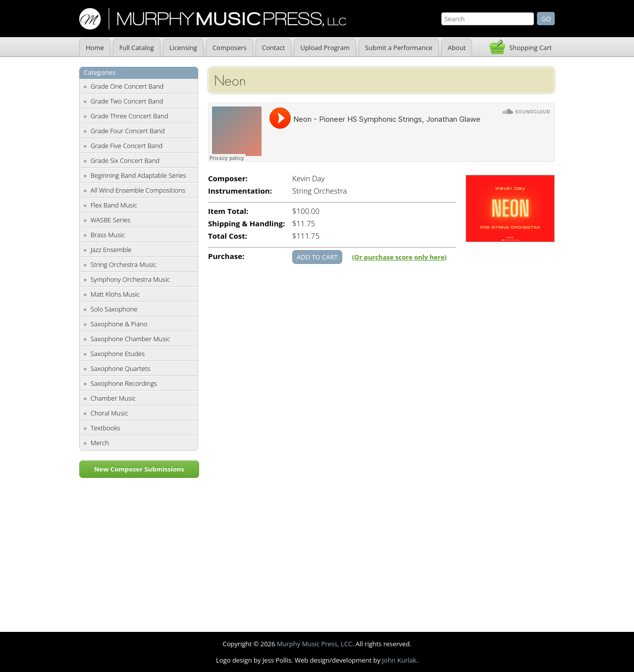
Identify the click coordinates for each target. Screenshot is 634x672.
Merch (100, 443)
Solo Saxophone (114, 309)
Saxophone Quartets (121, 368)
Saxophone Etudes (118, 354)
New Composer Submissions (139, 469)
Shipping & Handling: (246, 224)
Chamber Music (113, 398)
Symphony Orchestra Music (130, 279)
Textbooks (106, 428)
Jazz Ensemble (111, 250)
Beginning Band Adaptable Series (138, 175)
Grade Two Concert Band (127, 101)
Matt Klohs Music (115, 294)
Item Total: (228, 211)
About (457, 48)
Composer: (228, 179)
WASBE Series (111, 220)
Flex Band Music (114, 205)
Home (95, 48)
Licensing (183, 48)
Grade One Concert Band (127, 86)
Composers (230, 48)
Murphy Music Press (213, 19)
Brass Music (108, 235)
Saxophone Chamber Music (131, 339)
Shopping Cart (530, 48)
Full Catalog (137, 48)
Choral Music (109, 413)
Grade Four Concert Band (128, 131)
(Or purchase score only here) (399, 257)
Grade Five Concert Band (127, 146)
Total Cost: (228, 236)
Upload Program (325, 48)
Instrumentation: (240, 191)
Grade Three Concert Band (130, 116)
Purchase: (226, 256)
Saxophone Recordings (124, 383)
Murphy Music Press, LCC (315, 644)
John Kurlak (399, 660)
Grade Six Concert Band (125, 160)
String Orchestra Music (124, 264)
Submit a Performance (399, 48)
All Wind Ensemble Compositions (138, 190)
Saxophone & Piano (119, 324)
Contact (274, 48)
